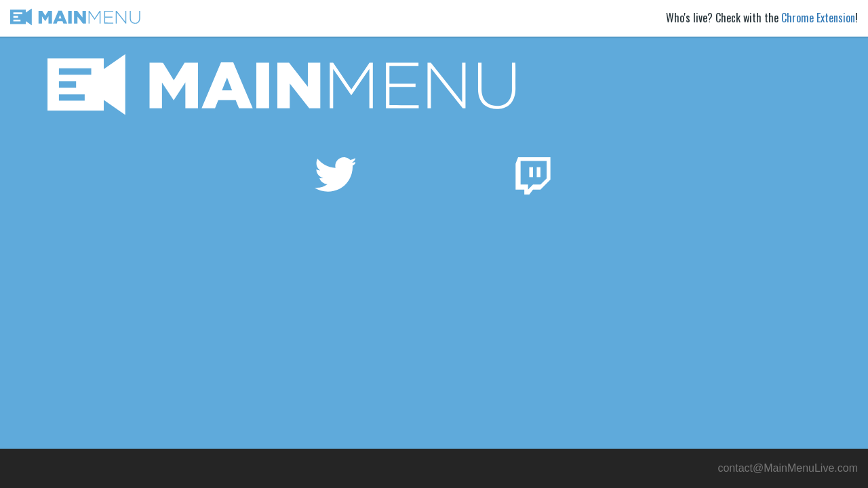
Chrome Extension (818, 18)
